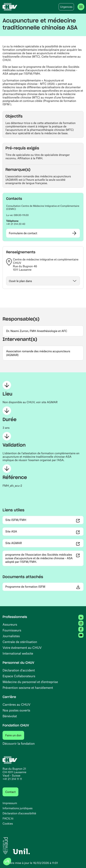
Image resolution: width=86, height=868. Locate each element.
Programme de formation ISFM (43, 587)
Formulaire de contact (23, 233)
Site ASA (29, 531)
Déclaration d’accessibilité (19, 813)
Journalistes (11, 636)
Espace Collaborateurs (19, 676)
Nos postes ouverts (16, 710)
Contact (10, 792)
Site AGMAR (31, 543)
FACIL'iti (8, 818)
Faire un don (15, 735)
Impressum (10, 803)
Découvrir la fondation (19, 743)
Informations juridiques (18, 808)
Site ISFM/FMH (34, 520)
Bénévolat (10, 716)
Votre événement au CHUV (22, 648)
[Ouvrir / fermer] (43, 281)
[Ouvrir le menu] (81, 7)
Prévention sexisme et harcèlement (28, 688)
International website (18, 653)
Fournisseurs (12, 630)
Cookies (8, 824)
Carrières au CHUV (16, 704)
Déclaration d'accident (19, 670)
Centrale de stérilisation (20, 642)
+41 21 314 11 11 (12, 779)
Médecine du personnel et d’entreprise (30, 682)
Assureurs (10, 624)
